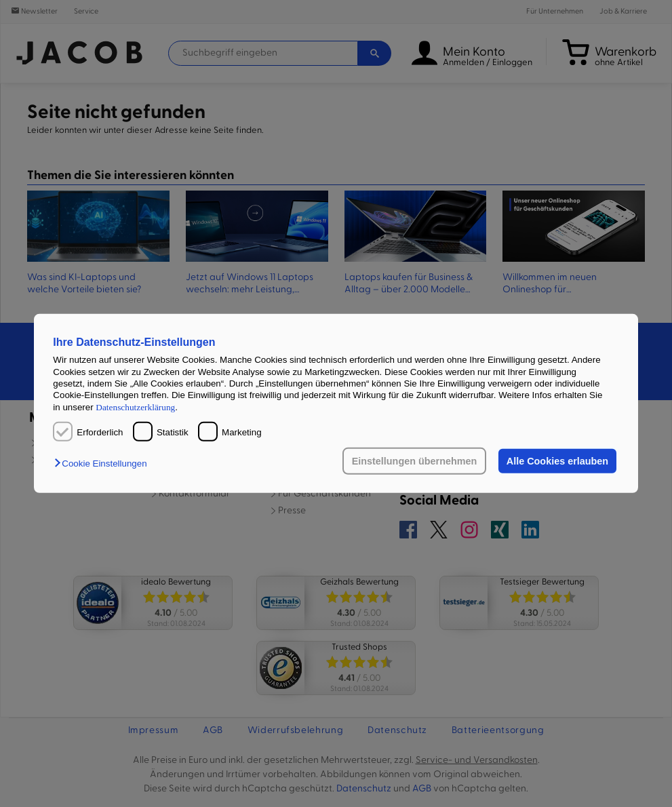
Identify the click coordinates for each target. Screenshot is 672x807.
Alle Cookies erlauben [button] (557, 461)
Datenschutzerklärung (135, 407)
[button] (104, 464)
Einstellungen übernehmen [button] (415, 461)
